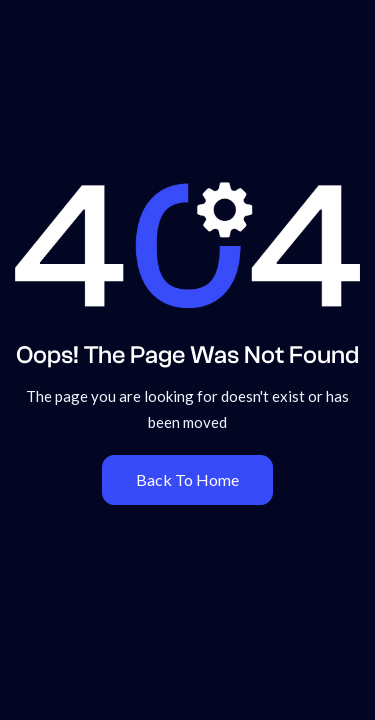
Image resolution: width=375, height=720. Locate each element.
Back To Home (187, 479)
